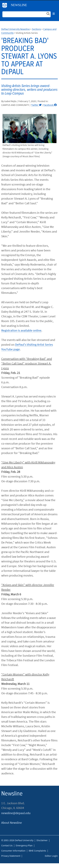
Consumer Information (13, 851)
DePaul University (6, 6)
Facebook (50, 105)
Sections (37, 29)
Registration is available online (21, 330)
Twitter (36, 105)
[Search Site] (27, 14)
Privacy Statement (11, 856)
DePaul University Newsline (15, 29)
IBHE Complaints (37, 851)
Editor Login (51, 856)
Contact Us (7, 845)
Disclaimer (42, 840)
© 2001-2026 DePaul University (17, 840)
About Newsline (12, 823)
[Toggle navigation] (54, 14)
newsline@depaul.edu (16, 813)
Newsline (19, 5)
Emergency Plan (24, 845)
